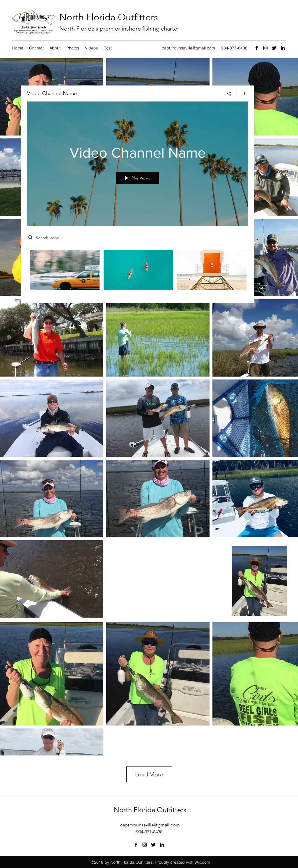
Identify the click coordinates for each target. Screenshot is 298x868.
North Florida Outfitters (109, 17)
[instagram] (265, 48)
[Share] (229, 94)
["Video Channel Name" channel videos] (138, 272)
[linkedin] (283, 48)
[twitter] (274, 48)
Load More (149, 774)
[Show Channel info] (243, 94)
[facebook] (257, 48)
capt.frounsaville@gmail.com (188, 48)
